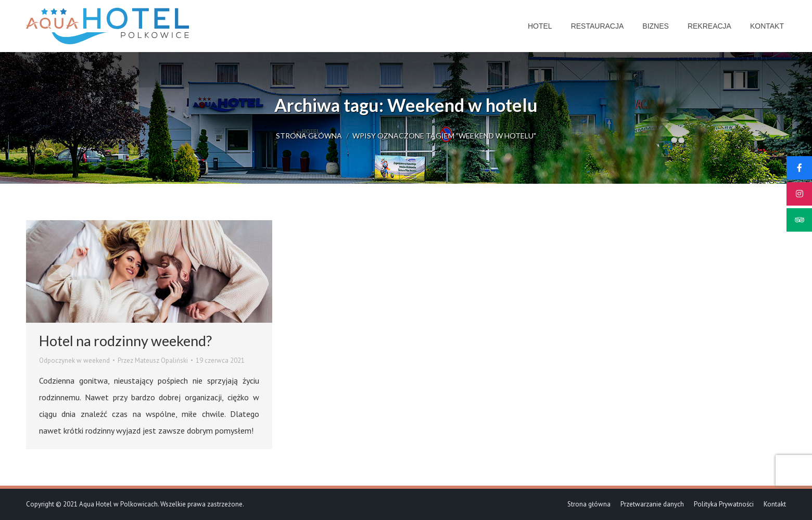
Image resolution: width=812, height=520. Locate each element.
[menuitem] (540, 26)
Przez (153, 360)
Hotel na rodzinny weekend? (125, 341)
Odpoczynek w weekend (74, 360)
